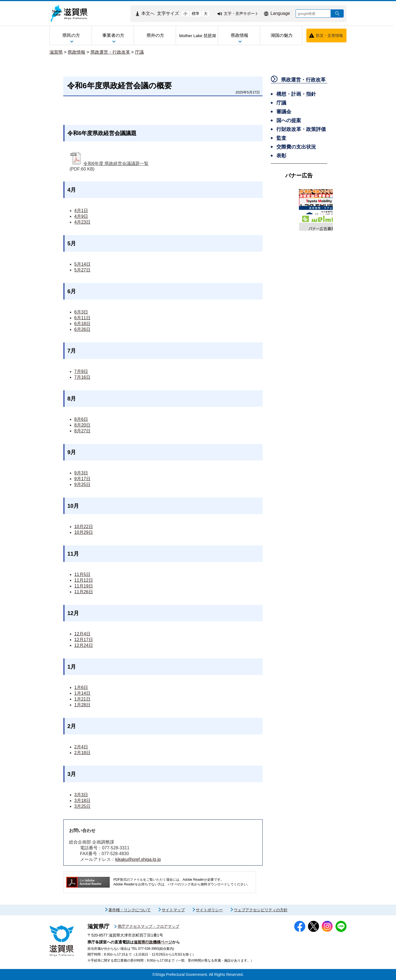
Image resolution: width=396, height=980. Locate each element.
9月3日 (81, 473)
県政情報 (76, 52)
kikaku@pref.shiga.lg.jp (138, 859)
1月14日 (82, 693)
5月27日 (82, 270)
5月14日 (82, 264)
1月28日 (82, 705)
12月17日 (84, 640)
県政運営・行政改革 (110, 52)
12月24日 (84, 645)
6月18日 (82, 324)
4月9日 (81, 216)
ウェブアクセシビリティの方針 (261, 910)
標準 (196, 13)
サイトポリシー (209, 910)
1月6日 (81, 687)
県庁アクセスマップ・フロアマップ (148, 926)
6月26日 (82, 329)
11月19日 (84, 586)
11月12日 (84, 580)
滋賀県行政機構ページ (153, 942)
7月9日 (81, 371)
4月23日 (82, 222)
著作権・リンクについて (130, 910)
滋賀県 (56, 52)
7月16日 (82, 377)
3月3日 (81, 795)
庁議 (139, 52)
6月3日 (81, 312)
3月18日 (82, 801)
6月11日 (82, 318)
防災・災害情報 (329, 35)
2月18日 (82, 753)
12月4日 (82, 634)
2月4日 (81, 747)
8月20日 (82, 425)
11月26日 (84, 592)
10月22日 (84, 527)
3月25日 (82, 806)
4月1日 (81, 211)
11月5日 (82, 574)
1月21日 (82, 699)
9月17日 (82, 479)
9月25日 (82, 484)
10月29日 (84, 532)
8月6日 (81, 419)
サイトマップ (173, 910)
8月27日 (82, 431)
